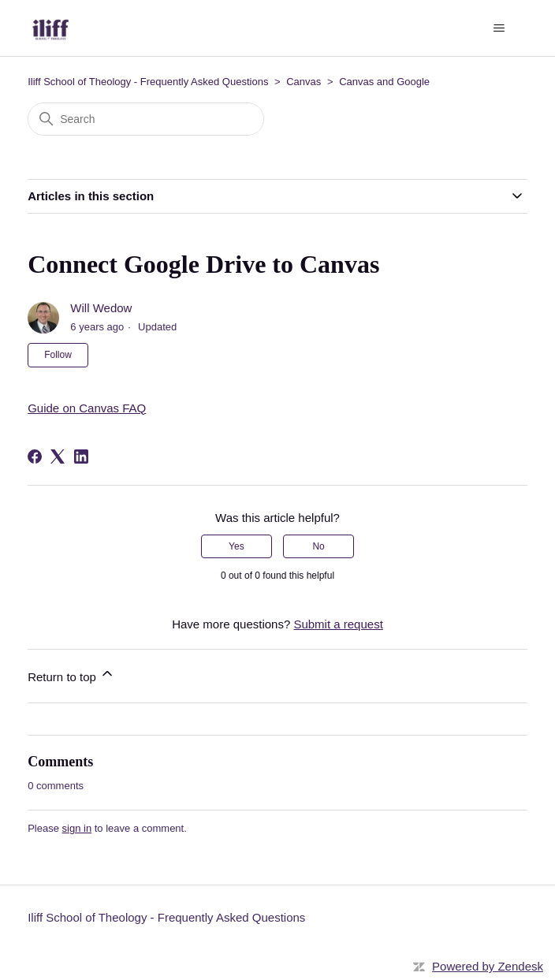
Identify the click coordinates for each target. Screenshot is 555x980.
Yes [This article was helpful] (237, 546)
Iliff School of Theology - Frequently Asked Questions (148, 82)
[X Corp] (58, 456)
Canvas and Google (384, 82)
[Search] (146, 119)
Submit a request (338, 624)
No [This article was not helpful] (318, 546)
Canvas (304, 82)
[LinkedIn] (81, 456)
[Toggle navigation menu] (499, 28)
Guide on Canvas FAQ (87, 408)
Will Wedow (101, 308)
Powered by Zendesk (488, 966)
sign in (77, 828)
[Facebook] (35, 456)
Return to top (71, 674)
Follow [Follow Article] (58, 355)
